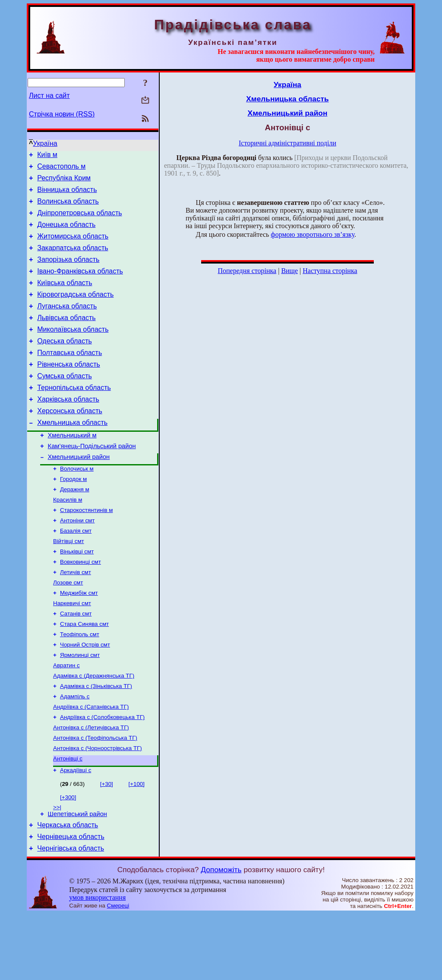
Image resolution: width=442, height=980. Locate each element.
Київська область (65, 298)
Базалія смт (76, 572)
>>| (57, 868)
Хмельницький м (72, 468)
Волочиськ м (77, 504)
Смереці (118, 972)
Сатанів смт (76, 661)
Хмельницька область (72, 454)
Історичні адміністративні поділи (287, 143)
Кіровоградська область (75, 311)
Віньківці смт (77, 594)
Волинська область (68, 208)
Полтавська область (69, 376)
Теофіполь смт (80, 684)
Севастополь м (61, 169)
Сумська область (65, 402)
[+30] (107, 845)
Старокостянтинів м (86, 549)
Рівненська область (69, 389)
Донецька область (66, 234)
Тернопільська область (74, 415)
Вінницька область (67, 195)
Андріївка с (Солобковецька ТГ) (102, 774)
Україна (45, 143)
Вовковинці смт (81, 605)
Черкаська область (68, 888)
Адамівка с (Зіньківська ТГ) (96, 740)
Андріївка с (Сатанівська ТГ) (91, 762)
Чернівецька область (71, 901)
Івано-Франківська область (80, 285)
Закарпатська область (73, 259)
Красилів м (68, 538)
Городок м (73, 516)
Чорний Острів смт (85, 695)
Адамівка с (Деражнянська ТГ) (94, 729)
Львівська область (66, 337)
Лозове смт (68, 628)
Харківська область (68, 428)
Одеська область (65, 363)
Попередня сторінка (247, 271)
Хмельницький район (79, 492)
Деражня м (75, 527)
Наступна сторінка (330, 271)
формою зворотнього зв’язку (313, 234)
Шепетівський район (77, 876)
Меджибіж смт (79, 639)
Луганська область (67, 324)
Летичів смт (76, 617)
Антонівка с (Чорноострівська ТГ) (98, 807)
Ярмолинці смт (80, 706)
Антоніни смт (77, 561)
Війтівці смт (69, 583)
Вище (289, 271)
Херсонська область (70, 441)
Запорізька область (68, 272)
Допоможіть (221, 936)
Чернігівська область (71, 914)
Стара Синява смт (84, 673)
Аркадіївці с (76, 831)
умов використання (97, 963)
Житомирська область (73, 247)
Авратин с (66, 718)
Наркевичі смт (72, 650)
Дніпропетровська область (79, 221)
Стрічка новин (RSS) (62, 114)
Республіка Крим (64, 182)
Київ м (47, 156)
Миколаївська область (73, 350)
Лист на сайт (49, 96)
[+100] (137, 845)
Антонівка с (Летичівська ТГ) (91, 785)
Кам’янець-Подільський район (92, 480)
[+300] (68, 858)
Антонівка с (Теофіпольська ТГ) (95, 796)
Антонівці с (68, 818)
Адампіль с (75, 751)
